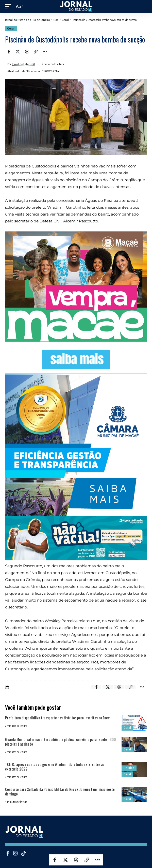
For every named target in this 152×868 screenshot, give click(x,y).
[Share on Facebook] (9, 52)
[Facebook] (8, 853)
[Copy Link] (36, 52)
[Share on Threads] (27, 52)
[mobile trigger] (9, 6)
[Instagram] (15, 853)
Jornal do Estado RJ (23, 64)
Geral (11, 28)
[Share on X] (18, 52)
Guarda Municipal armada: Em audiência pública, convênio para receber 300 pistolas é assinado (60, 742)
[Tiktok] (24, 853)
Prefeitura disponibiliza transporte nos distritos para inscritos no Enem (58, 718)
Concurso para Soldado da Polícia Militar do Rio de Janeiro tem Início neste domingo (60, 791)
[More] (45, 52)
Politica (129, 768)
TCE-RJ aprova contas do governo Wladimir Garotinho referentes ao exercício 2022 (55, 766)
